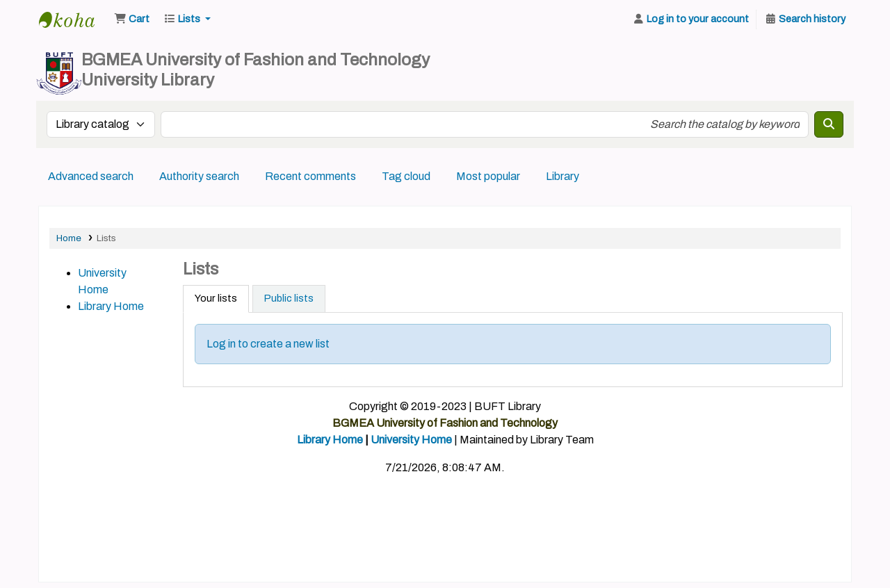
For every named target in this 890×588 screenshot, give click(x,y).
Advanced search (91, 176)
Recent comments (310, 176)
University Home (411, 440)
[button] (132, 19)
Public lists (289, 298)
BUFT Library (74, 19)
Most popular (488, 176)
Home (69, 238)
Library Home (111, 306)
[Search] (829, 124)
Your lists (216, 298)
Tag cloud (406, 176)
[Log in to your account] (690, 19)
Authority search (199, 176)
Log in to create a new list (268, 344)
